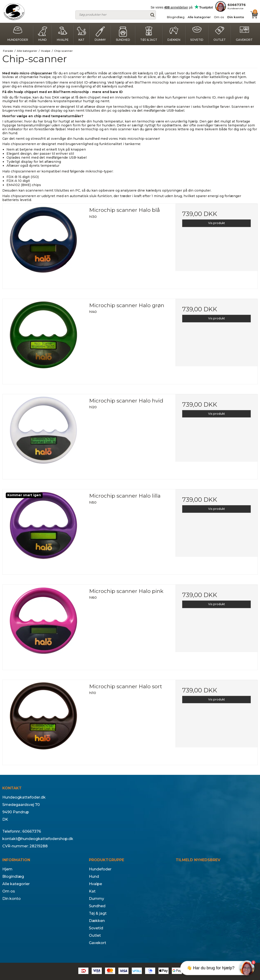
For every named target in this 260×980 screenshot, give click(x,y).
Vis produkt (217, 223)
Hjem (7, 869)
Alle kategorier (199, 17)
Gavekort (244, 34)
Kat (82, 34)
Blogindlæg (176, 17)
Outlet (220, 34)
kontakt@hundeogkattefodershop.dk (38, 839)
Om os (219, 17)
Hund (42, 34)
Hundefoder (18, 34)
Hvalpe (63, 34)
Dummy (100, 34)
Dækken (174, 34)
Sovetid (197, 34)
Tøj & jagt (149, 34)
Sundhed (123, 34)
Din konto (236, 17)
